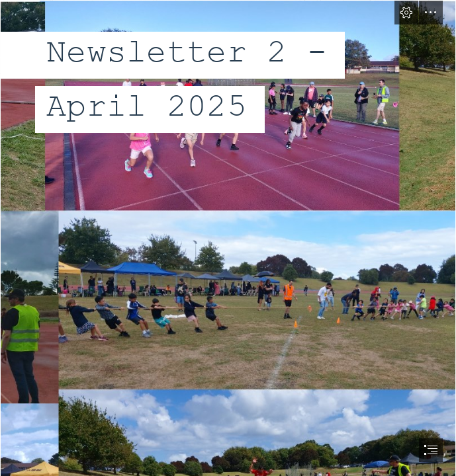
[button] (406, 13)
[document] (228, 238)
